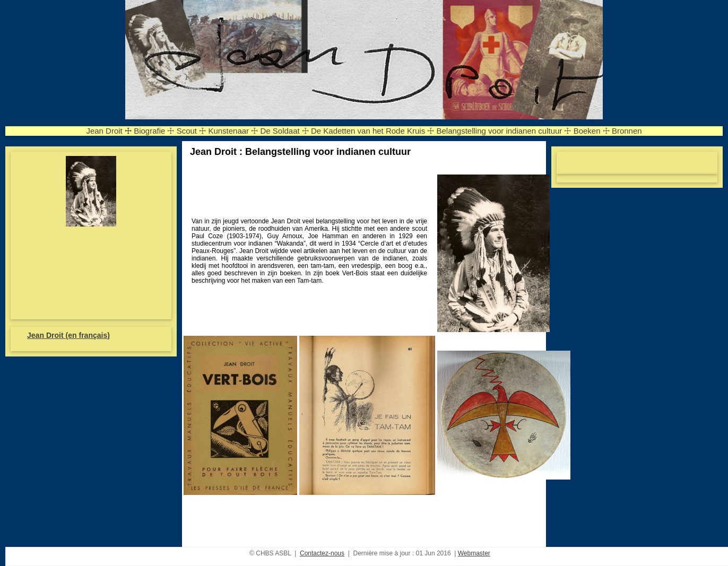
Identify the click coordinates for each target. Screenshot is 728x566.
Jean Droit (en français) (68, 335)
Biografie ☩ (154, 131)
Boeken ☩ (592, 131)
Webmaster (474, 553)
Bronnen (627, 131)
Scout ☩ (192, 131)
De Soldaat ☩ (284, 131)
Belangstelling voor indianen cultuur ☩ (504, 131)
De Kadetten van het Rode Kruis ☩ (372, 131)
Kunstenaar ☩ (233, 131)
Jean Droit (104, 131)
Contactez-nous (322, 553)
